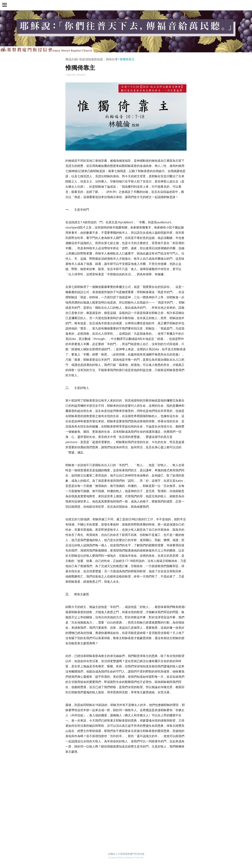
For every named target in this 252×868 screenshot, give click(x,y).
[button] (5, 5)
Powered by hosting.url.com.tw (126, 857)
